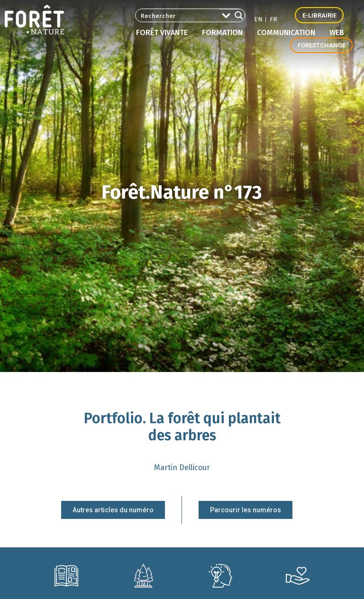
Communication (288, 33)
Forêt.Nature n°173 (182, 196)
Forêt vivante (164, 33)
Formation (225, 33)
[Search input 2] (173, 15)
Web (337, 32)
